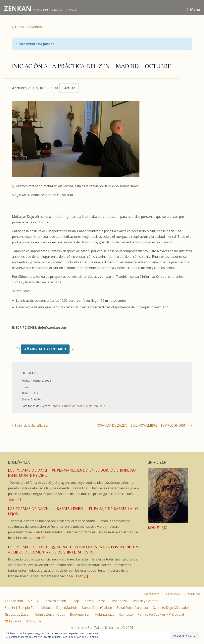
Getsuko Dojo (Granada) (171, 608)
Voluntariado (105, 614)
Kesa (102, 601)
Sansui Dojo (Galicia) (97, 608)
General (56, 406)
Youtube (193, 594)
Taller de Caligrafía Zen (31, 425)
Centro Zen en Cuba (50, 614)
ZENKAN (18, 8)
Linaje (75, 601)
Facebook (172, 594)
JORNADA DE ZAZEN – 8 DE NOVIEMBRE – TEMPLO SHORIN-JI (144, 425)
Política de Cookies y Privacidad (161, 614)
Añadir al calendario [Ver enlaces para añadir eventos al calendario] (45, 349)
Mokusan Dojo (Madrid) (59, 608)
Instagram (151, 594)
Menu (193, 9)
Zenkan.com (14, 601)
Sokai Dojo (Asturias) (132, 608)
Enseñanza (119, 601)
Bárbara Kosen (55, 601)
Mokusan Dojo (96, 406)
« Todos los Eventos (27, 27)
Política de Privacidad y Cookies (80, 637)
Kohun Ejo (158, 528)
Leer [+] (15, 499)
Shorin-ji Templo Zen (21, 608)
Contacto (126, 614)
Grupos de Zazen (73, 406)
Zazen (89, 601)
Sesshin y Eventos (145, 601)
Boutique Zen (80, 614)
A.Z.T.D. (33, 601)
